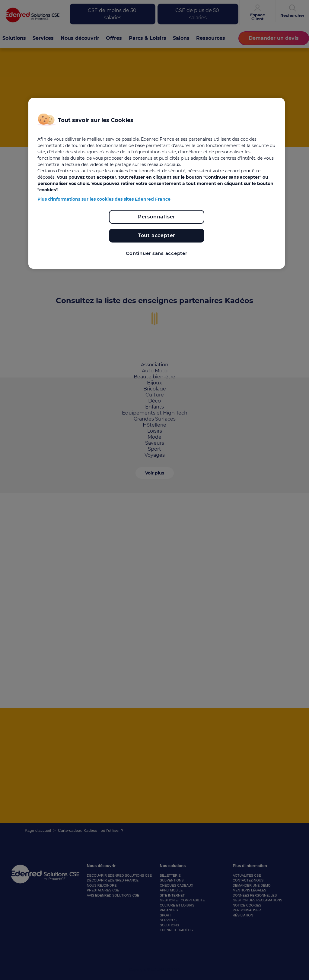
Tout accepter (157, 235)
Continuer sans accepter (156, 253)
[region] (157, 183)
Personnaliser (157, 217)
